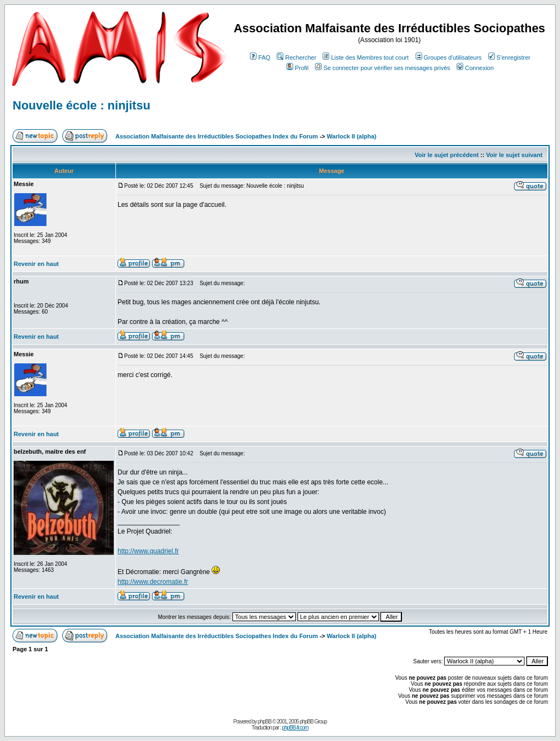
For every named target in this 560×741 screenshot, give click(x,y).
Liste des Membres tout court (366, 57)
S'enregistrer (509, 57)
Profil (297, 68)
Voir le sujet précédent (447, 155)
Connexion (475, 68)
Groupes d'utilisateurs (449, 57)
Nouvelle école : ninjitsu (81, 105)
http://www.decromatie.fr (153, 582)
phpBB (264, 722)
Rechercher (296, 57)
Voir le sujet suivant (514, 155)
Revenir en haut (36, 264)
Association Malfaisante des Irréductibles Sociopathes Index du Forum (217, 136)
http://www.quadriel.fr (148, 551)
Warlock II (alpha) (352, 136)
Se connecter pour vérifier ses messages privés (383, 68)
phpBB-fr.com (295, 728)
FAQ (260, 57)
